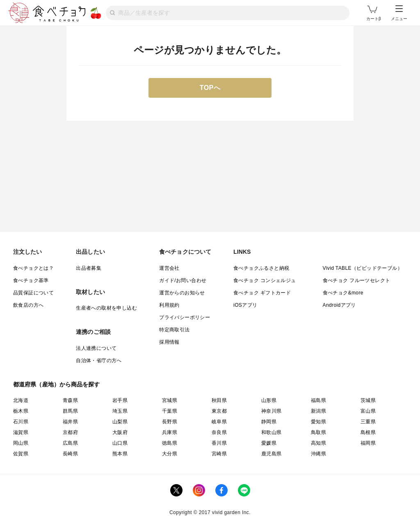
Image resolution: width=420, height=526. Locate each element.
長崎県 (70, 454)
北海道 (21, 400)
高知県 (318, 443)
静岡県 (269, 422)
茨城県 (368, 400)
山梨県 (120, 422)
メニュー (399, 13)
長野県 (170, 422)
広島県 (70, 443)
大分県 (170, 454)
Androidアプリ (339, 305)
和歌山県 (272, 432)
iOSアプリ (245, 305)
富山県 (368, 411)
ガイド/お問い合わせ (183, 280)
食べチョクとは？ (33, 268)
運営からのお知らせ (182, 293)
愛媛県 (269, 443)
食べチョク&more (343, 293)
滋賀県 (21, 432)
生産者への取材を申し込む (106, 308)
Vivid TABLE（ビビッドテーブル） (363, 268)
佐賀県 (21, 454)
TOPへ (210, 88)
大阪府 (120, 432)
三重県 (368, 422)
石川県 (21, 422)
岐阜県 (219, 422)
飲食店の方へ (28, 305)
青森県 (70, 400)
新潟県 (318, 411)
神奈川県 (272, 411)
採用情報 (169, 342)
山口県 (120, 443)
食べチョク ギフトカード (262, 293)
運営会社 (169, 268)
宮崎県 (219, 454)
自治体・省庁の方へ (99, 361)
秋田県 (219, 400)
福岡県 (368, 443)
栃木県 (21, 411)
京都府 (70, 432)
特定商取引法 (174, 330)
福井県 (70, 422)
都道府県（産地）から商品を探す (57, 384)
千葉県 (170, 411)
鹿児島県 (272, 454)
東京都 (219, 411)
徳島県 (170, 443)
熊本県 (120, 454)
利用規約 (169, 305)
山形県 (269, 400)
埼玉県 (120, 411)
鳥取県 (318, 432)
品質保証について (33, 293)
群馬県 (70, 411)
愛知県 (318, 422)
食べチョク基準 (31, 280)
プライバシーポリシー (185, 317)
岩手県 (120, 400)
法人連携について (96, 348)
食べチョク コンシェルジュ (265, 280)
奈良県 (219, 432)
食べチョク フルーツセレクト (357, 280)
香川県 (219, 443)
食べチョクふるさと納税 (261, 268)
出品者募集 (89, 268)
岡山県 (21, 443)
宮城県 (170, 400)
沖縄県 (318, 454)
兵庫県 (170, 432)
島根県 (368, 432)
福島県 (318, 400)
